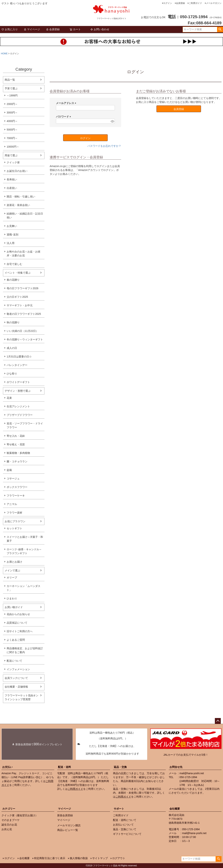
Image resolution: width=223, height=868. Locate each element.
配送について (14, 661)
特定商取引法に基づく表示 (50, 858)
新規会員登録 (65, 815)
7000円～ (12, 138)
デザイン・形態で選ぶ (18, 391)
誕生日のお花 (9, 825)
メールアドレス (67, 103)
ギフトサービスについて (127, 834)
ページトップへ (218, 721)
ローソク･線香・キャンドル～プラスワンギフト (24, 551)
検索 (220, 29)
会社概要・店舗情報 (16, 687)
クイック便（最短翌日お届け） (20, 815)
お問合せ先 (176, 767)
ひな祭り (12, 374)
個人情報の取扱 (79, 858)
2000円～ (12, 104)
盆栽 (9, 470)
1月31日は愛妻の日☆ (19, 357)
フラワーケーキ (16, 496)
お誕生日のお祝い (17, 171)
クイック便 (13, 162)
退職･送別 (13, 235)
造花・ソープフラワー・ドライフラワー (25, 425)
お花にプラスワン (15, 521)
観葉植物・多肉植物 (18, 453)
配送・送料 (64, 767)
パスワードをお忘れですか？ (104, 146)
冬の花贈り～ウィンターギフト (25, 339)
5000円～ (12, 130)
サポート (119, 809)
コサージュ (13, 478)
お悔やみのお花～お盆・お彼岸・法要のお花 (24, 254)
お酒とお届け (14, 562)
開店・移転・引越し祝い (21, 197)
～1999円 (12, 95)
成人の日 (12, 348)
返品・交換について (125, 829)
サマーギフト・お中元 (20, 305)
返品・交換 (120, 767)
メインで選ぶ (12, 570)
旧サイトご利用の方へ (20, 631)
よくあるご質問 (16, 640)
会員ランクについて (16, 678)
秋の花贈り (13, 322)
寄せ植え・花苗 (16, 444)
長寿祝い (12, 179)
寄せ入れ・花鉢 (16, 436)
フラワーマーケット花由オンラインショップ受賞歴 (21, 697)
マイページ (32, 29)
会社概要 (175, 809)
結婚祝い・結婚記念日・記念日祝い (25, 216)
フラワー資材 (14, 513)
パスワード (64, 117)
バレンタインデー (17, 365)
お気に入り (10, 29)
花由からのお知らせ (18, 614)
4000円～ (12, 121)
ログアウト (119, 858)
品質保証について (17, 623)
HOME (4, 54)
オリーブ (12, 577)
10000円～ (13, 147)
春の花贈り (13, 280)
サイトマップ (100, 858)
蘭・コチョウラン (17, 461)
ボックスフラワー (17, 487)
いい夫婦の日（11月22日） (23, 331)
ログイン (168, 3)
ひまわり (12, 598)
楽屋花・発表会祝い (18, 205)
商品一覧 (10, 80)
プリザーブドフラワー (20, 415)
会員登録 (180, 3)
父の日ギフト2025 (17, 297)
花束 (9, 398)
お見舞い (12, 226)
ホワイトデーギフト (18, 382)
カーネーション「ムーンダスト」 (24, 588)
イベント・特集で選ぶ (18, 273)
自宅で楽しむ (14, 264)
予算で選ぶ (11, 88)
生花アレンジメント (18, 406)
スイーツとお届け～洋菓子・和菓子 (25, 539)
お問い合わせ (100, 29)
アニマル (12, 504)
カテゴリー (9, 809)
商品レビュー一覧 (68, 830)
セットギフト (14, 528)
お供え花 (7, 829)
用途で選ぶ (11, 155)
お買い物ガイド (14, 607)
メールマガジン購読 (69, 825)
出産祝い (12, 188)
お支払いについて (123, 825)
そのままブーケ (11, 820)
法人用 (11, 243)
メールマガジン (214, 3)
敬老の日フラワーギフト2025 (24, 314)
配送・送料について (125, 820)
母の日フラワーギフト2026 (23, 288)
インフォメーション (18, 669)
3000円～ (12, 113)
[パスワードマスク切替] (112, 121)
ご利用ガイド (195, 3)
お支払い (7, 767)
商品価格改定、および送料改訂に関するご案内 (25, 650)
